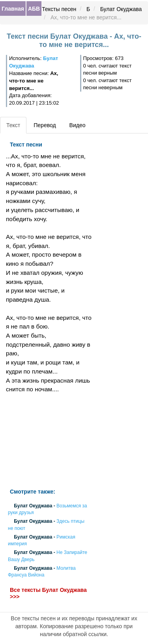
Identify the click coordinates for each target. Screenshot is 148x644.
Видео (78, 125)
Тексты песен (59, 9)
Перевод (45, 125)
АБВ (34, 9)
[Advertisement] (49, 441)
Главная (13, 9)
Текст (13, 125)
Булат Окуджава (121, 9)
